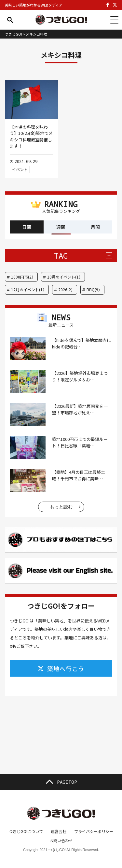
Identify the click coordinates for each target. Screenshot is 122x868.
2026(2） (67, 289)
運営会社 (59, 831)
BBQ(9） (94, 289)
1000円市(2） (23, 277)
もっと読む (61, 507)
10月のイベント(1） (65, 277)
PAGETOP (61, 782)
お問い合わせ (61, 840)
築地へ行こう (61, 668)
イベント (20, 169)
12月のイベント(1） (29, 289)
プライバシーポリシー (94, 831)
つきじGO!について (26, 831)
